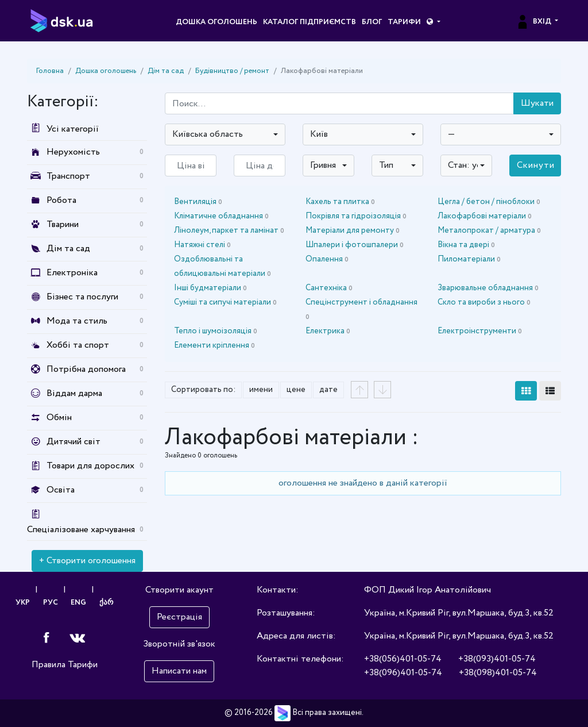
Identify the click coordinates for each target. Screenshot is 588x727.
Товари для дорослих (90, 466)
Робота (61, 200)
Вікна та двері (466, 245)
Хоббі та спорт (78, 345)
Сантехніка (329, 288)
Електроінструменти (480, 331)
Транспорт (68, 176)
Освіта (61, 490)
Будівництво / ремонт (232, 71)
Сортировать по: (203, 390)
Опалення (327, 259)
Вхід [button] (534, 22)
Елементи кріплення (214, 345)
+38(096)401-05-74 (403, 673)
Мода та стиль (77, 321)
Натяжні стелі (202, 245)
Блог (372, 22)
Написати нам (179, 671)
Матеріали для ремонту (353, 230)
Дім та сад (166, 71)
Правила (49, 665)
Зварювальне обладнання (488, 288)
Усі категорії (63, 129)
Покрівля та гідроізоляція (356, 216)
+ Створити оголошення (87, 561)
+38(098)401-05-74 (498, 673)
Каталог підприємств (310, 22)
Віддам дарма (74, 393)
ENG (79, 603)
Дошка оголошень (216, 22)
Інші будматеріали (210, 288)
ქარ (107, 603)
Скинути (536, 165)
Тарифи (404, 22)
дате (328, 390)
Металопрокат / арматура (489, 230)
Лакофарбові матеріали (485, 216)
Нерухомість (73, 152)
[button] (433, 22)
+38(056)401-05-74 (403, 659)
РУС (51, 603)
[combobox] (225, 134)
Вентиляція (198, 202)
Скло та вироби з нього (484, 302)
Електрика (328, 331)
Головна (50, 71)
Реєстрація (179, 617)
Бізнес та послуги (82, 297)
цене (296, 390)
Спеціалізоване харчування (81, 530)
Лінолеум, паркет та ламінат (229, 230)
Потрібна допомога (86, 369)
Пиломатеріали (469, 259)
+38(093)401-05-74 (497, 659)
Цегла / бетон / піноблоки (489, 202)
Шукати (537, 103)
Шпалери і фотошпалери (355, 245)
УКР (23, 603)
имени (261, 390)
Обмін (59, 418)
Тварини (63, 224)
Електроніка (72, 273)
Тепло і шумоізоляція (216, 331)
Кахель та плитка (340, 202)
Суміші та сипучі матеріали (225, 302)
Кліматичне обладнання (221, 216)
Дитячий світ (73, 442)
